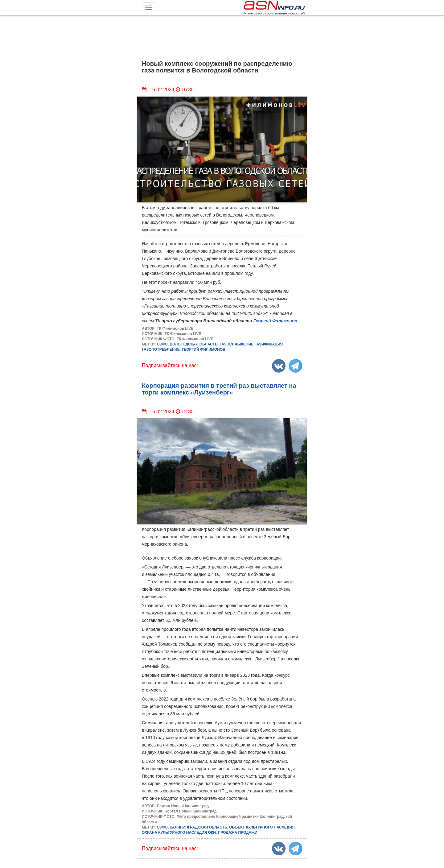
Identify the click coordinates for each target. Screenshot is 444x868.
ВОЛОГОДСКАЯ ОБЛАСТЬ (194, 344)
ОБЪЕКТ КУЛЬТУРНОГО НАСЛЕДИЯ (262, 827)
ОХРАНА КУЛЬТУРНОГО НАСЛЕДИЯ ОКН (179, 833)
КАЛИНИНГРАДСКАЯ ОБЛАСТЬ (199, 827)
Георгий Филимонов (275, 321)
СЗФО (162, 344)
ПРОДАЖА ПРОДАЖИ (238, 833)
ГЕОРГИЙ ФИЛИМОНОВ (203, 349)
